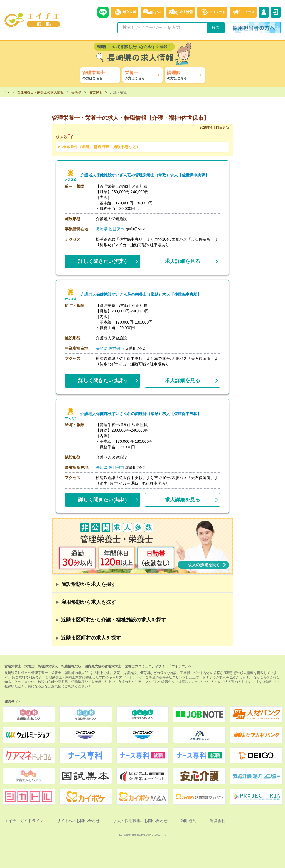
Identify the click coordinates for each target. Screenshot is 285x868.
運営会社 (218, 821)
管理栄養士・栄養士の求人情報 (40, 92)
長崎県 (76, 92)
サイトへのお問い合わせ (78, 821)
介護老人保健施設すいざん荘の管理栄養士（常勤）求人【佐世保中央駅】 (145, 175)
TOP (6, 92)
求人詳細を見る (183, 261)
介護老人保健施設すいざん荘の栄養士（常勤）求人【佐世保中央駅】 (141, 294)
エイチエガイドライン (24, 821)
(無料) (102, 260)
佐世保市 (96, 92)
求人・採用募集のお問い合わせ (140, 821)
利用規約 (189, 821)
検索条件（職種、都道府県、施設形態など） (101, 147)
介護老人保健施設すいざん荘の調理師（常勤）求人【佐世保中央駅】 (141, 414)
